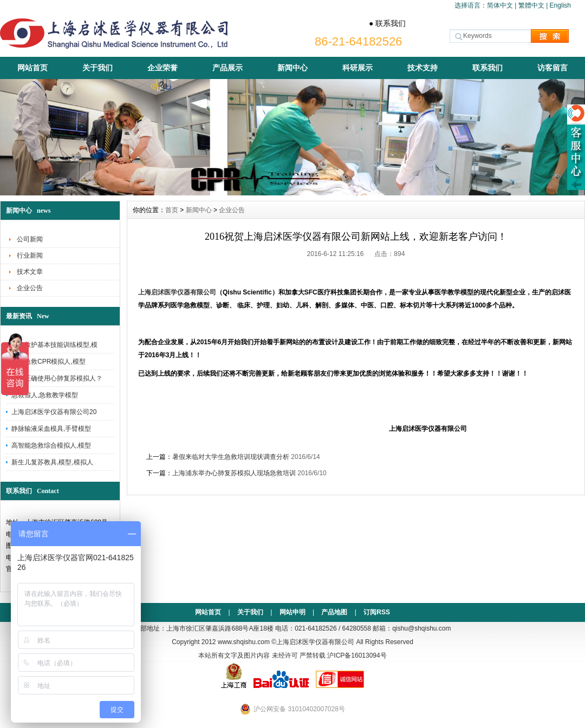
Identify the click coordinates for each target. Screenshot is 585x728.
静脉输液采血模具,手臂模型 (51, 429)
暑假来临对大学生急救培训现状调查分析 (231, 457)
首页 (172, 210)
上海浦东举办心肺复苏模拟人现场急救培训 (234, 473)
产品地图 (334, 612)
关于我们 (97, 68)
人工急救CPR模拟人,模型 (48, 362)
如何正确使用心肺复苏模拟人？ (57, 378)
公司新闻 (30, 239)
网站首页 (32, 68)
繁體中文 (531, 5)
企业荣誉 (162, 68)
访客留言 (552, 68)
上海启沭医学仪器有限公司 (177, 292)
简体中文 (500, 5)
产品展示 (227, 68)
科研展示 (357, 68)
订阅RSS (377, 612)
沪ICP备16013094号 (357, 655)
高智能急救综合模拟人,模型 (51, 445)
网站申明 (292, 612)
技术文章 (30, 272)
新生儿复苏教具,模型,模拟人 (52, 462)
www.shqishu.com (244, 642)
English (560, 5)
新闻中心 (292, 68)
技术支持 (422, 68)
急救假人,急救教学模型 (45, 395)
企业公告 (30, 288)
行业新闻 (30, 255)
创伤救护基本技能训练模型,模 (54, 345)
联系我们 (487, 68)
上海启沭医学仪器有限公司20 (54, 412)
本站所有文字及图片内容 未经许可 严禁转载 (262, 655)
